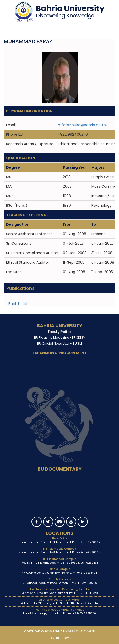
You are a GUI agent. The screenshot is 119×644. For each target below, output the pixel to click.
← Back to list (16, 304)
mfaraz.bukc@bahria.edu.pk (83, 125)
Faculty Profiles (60, 332)
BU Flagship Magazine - (60, 338)
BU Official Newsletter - (60, 343)
